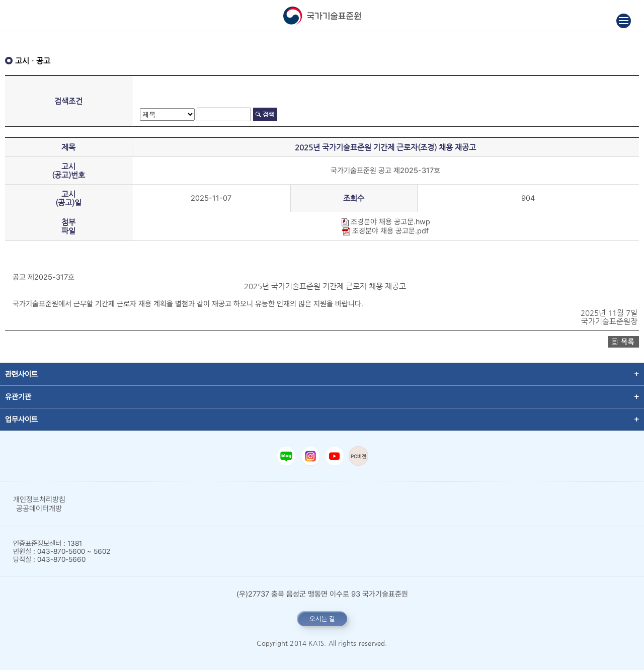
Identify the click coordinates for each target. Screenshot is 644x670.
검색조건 (68, 101)
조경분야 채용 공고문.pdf (385, 231)
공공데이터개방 (39, 509)
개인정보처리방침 (39, 499)
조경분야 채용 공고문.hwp (385, 222)
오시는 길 (322, 619)
